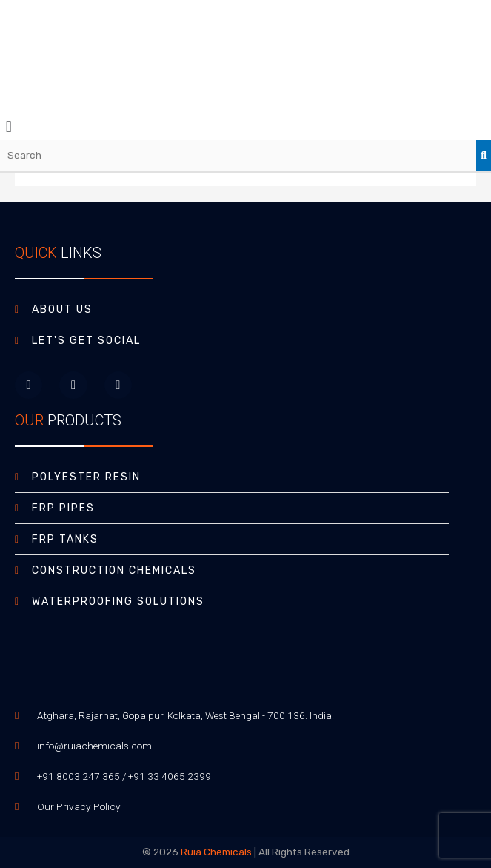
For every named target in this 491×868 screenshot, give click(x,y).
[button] (245, 126)
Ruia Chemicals (216, 852)
